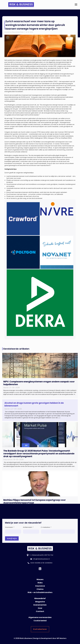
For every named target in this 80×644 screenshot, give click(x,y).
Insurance (8, 32)
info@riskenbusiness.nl (41, 559)
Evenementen (40, 605)
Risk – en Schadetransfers (40, 592)
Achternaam (28, 527)
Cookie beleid (40, 621)
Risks (22, 32)
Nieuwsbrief (16, 32)
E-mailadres (46, 527)
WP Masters (62, 638)
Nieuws (40, 579)
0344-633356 (35, 563)
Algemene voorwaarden (40, 617)
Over (40, 608)
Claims (40, 589)
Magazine (40, 602)
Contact (40, 611)
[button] (76, 5)
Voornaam (10, 527)
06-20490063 (47, 563)
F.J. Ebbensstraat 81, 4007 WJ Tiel (41, 555)
